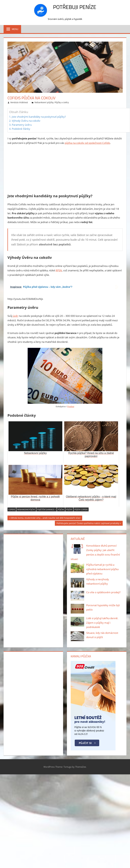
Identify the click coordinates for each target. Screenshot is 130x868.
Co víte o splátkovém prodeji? (103, 592)
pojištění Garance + (46, 510)
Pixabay (71, 406)
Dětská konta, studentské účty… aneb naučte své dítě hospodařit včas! (46, 518)
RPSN (59, 270)
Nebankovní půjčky (44, 102)
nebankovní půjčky (26, 510)
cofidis (12, 510)
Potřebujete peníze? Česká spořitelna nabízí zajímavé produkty (88, 524)
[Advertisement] (65, 170)
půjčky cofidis (81, 510)
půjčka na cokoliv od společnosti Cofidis (87, 143)
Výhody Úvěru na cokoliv (26, 121)
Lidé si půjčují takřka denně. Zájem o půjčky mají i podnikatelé (102, 623)
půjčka (61, 510)
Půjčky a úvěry (62, 102)
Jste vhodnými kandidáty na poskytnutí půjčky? (39, 117)
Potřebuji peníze (75, 7)
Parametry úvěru (22, 125)
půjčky (69, 510)
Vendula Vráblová (19, 102)
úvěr (16, 316)
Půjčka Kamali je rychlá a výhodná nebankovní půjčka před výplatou (102, 569)
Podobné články (21, 129)
